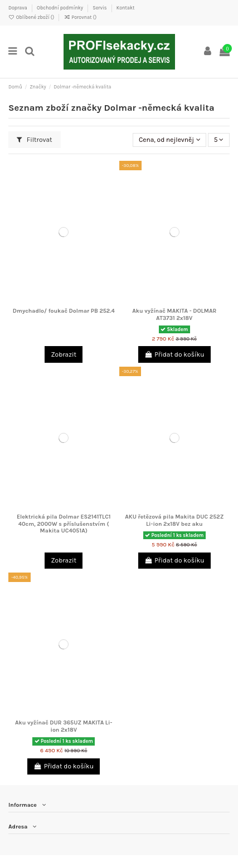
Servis (100, 8)
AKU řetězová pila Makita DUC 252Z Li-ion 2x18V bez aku (174, 520)
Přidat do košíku (174, 354)
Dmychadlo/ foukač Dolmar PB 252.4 (64, 311)
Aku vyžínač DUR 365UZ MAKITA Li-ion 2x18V (64, 726)
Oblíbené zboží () (32, 17)
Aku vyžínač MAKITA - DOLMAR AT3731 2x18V (174, 314)
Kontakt (126, 8)
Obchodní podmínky (60, 8)
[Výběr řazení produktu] (169, 140)
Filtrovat (35, 140)
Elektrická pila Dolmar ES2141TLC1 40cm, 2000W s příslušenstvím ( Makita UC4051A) (64, 524)
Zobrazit (64, 354)
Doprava (18, 8)
